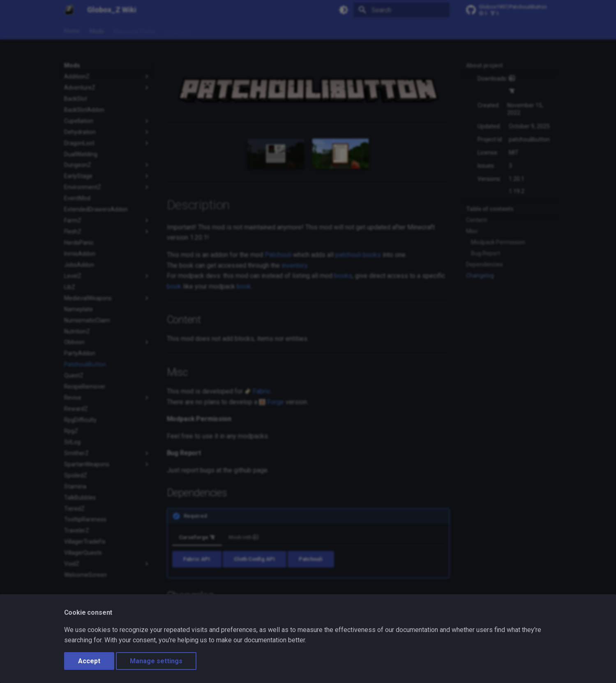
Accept (89, 661)
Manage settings (156, 661)
